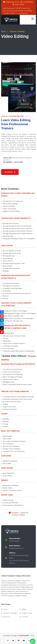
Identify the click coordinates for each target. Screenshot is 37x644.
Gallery (23, 609)
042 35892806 (27, 2)
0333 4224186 (18, 4)
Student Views (26, 613)
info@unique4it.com (16, 548)
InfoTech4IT (24, 636)
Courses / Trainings (9, 613)
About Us (6, 617)
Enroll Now (10, 172)
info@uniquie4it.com (11, 2)
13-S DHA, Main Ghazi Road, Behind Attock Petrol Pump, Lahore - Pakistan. (19, 559)
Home (3, 31)
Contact (24, 617)
